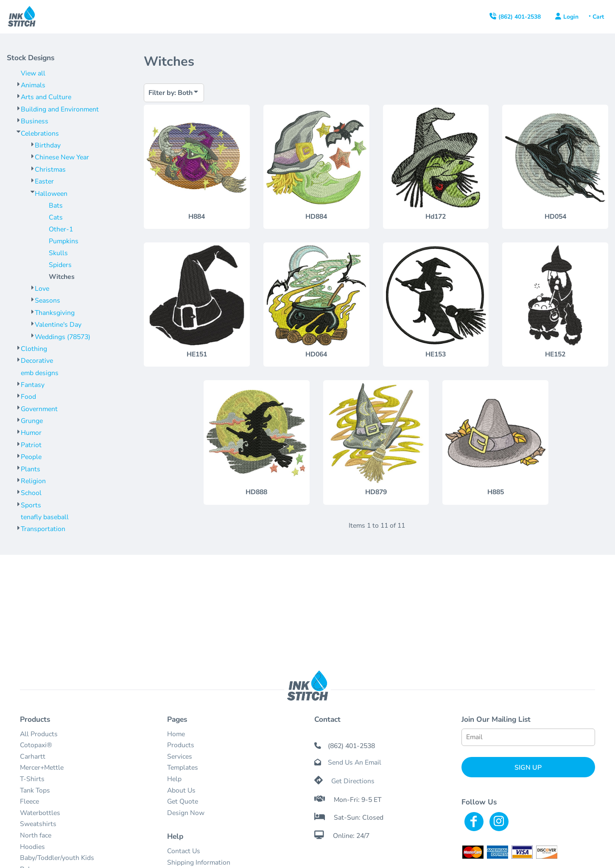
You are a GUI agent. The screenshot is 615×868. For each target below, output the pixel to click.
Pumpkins (64, 241)
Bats (56, 206)
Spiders (60, 265)
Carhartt (33, 757)
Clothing (34, 349)
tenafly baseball (45, 517)
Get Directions (353, 781)
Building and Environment (60, 109)
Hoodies (32, 847)
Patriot (31, 445)
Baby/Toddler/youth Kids (57, 858)
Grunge (32, 421)
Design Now (186, 813)
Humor (31, 433)
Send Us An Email (355, 762)
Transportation (43, 529)
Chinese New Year (62, 157)
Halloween (51, 194)
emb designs (40, 373)
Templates (183, 768)
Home (176, 734)
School (31, 493)
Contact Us (184, 851)
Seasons (48, 300)
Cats (56, 217)
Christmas (50, 170)
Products (181, 745)
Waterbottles (40, 813)
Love (42, 289)
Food (28, 397)
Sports (31, 505)
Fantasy (33, 385)
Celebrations (40, 134)
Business (35, 121)
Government (39, 409)
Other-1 (61, 229)
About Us (181, 790)
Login (571, 17)
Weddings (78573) (63, 337)
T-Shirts (32, 779)
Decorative (37, 361)
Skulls (58, 253)
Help (174, 779)
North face (36, 835)
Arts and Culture (46, 97)
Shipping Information (199, 862)
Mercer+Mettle (42, 768)
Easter (44, 181)
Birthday (48, 145)
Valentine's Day (58, 325)
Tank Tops (35, 790)
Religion (33, 481)
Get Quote (183, 801)
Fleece (29, 801)
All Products (39, 734)
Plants (31, 469)
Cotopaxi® (36, 745)
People (31, 457)
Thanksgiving (55, 313)
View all (33, 73)
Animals (33, 85)
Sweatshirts (38, 824)
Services (180, 757)
